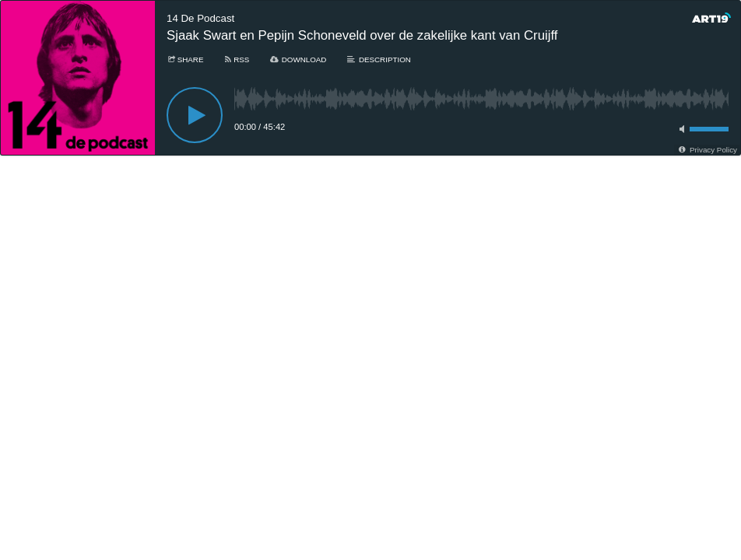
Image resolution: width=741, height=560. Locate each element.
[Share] (185, 59)
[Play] (195, 115)
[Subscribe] (236, 59)
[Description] (378, 59)
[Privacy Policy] (707, 150)
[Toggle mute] (680, 129)
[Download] (297, 59)
